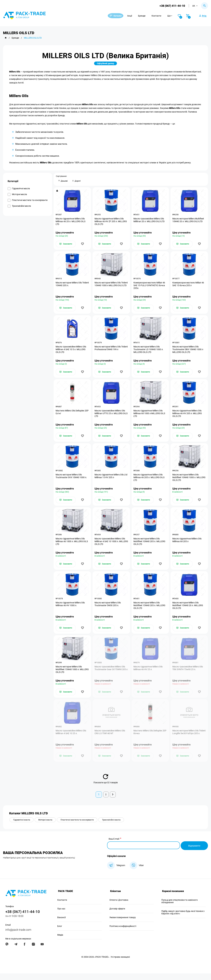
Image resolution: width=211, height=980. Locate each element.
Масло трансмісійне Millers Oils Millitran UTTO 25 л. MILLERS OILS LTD (110, 416)
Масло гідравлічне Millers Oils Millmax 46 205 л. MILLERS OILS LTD (149, 481)
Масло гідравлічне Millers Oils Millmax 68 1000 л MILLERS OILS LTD (150, 416)
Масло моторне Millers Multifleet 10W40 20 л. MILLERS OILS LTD (189, 220)
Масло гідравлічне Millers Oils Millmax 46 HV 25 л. (148, 674)
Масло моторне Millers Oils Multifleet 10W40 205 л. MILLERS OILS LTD (150, 546)
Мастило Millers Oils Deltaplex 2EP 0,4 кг (70, 415)
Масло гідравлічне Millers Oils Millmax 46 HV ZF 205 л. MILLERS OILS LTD (111, 222)
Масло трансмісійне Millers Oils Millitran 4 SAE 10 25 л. (71, 739)
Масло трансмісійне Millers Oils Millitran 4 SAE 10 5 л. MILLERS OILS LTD (71, 351)
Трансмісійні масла (119, 827)
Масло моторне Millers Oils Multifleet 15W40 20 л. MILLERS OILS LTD (188, 610)
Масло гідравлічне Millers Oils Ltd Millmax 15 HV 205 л (111, 480)
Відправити (194, 852)
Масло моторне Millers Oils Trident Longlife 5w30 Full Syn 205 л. (189, 740)
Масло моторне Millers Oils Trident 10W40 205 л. (69, 285)
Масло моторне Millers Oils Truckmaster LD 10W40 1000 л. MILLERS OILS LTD (149, 351)
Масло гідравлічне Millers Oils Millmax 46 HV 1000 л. (70, 609)
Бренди (146, 16)
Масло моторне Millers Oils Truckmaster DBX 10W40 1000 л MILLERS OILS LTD (188, 351)
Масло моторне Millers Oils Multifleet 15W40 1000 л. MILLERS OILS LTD (69, 675)
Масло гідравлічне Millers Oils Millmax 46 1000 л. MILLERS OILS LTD (72, 546)
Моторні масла (48, 827)
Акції (133, 16)
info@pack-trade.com (18, 936)
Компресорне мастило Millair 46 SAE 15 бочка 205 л (189, 285)
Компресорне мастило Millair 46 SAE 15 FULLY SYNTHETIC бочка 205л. (150, 287)
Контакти (160, 16)
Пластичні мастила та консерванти (82, 827)
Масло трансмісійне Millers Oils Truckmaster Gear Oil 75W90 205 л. (110, 675)
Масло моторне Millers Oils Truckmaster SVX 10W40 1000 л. (72, 480)
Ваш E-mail (114, 846)
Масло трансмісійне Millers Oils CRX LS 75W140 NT (110, 739)
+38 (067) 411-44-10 (172, 6)
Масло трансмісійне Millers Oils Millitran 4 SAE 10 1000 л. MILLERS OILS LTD (110, 546)
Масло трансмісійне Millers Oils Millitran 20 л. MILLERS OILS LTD (149, 220)
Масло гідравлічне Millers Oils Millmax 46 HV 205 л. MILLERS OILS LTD (187, 416)
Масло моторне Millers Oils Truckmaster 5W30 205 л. (108, 609)
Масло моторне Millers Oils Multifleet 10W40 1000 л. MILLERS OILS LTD (186, 481)
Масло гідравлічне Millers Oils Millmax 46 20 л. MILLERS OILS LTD (71, 222)
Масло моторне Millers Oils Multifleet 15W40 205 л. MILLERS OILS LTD (150, 610)
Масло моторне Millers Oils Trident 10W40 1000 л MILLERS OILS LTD (110, 287)
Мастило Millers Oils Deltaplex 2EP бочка (148, 739)
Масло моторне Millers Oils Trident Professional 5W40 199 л (110, 350)
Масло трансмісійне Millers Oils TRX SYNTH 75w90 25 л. (188, 674)
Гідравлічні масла (22, 827)
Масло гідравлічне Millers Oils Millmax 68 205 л (187, 544)
